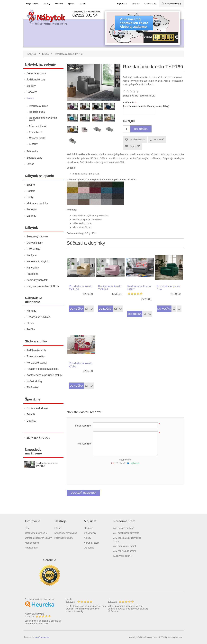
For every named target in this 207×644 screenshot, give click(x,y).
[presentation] (125, 473)
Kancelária (33, 268)
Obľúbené (89, 548)
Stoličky (31, 86)
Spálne (31, 185)
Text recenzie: (84, 444)
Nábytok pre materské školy (43, 286)
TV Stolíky (33, 387)
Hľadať (58, 528)
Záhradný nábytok (37, 280)
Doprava (59, 4)
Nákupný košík (91, 543)
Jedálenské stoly (36, 350)
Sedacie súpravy (36, 73)
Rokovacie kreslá (38, 126)
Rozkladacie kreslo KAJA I (81, 365)
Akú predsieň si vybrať (125, 546)
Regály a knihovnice (38, 317)
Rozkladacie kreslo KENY (139, 288)
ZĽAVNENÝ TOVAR (38, 438)
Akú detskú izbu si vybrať (126, 533)
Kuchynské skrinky (123, 556)
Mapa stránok (32, 543)
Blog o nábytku (32, 4)
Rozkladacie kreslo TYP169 (46, 465)
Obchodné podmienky (36, 533)
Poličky (31, 329)
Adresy (88, 538)
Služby (47, 4)
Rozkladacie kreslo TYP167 (110, 288)
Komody (31, 311)
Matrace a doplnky (37, 203)
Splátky (71, 4)
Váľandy (31, 216)
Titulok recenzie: (83, 426)
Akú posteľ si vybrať (124, 528)
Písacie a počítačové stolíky (43, 369)
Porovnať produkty (64, 538)
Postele (31, 191)
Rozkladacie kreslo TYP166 (81, 288)
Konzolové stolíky (37, 363)
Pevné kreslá (36, 132)
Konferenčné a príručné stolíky (44, 375)
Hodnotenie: (125, 460)
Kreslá (30, 98)
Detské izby (33, 249)
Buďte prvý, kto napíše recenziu (139, 96)
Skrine (30, 323)
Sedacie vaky (34, 158)
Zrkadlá (31, 414)
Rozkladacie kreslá (39, 106)
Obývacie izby (35, 243)
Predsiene (33, 274)
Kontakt (83, 4)
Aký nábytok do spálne (125, 551)
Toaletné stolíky (36, 356)
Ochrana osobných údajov (38, 538)
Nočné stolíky (35, 381)
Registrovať (122, 4)
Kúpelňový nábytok (38, 261)
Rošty (30, 197)
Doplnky (31, 421)
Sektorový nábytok (37, 237)
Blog (27, 528)
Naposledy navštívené (66, 533)
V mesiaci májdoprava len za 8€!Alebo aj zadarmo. (134, 23)
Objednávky (90, 533)
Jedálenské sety (36, 80)
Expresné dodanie (37, 408)
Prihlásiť (136, 4)
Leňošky (33, 144)
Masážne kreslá (37, 138)
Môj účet (88, 528)
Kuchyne (32, 255)
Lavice (30, 164)
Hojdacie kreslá (37, 112)
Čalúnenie (129, 103)
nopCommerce (42, 637)
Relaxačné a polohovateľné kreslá (43, 119)
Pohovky (32, 92)
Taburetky (32, 152)
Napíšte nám (31, 548)
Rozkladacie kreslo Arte (168, 288)
